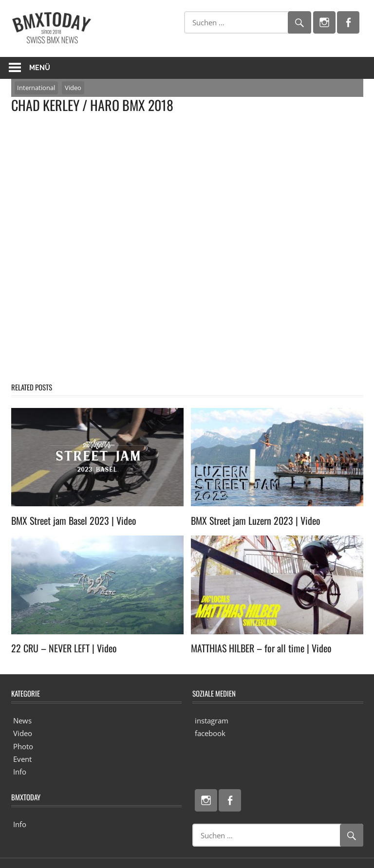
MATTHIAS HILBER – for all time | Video (261, 648)
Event (22, 759)
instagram (212, 720)
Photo (23, 746)
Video (73, 88)
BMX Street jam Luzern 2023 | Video (256, 520)
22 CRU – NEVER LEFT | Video (64, 648)
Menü (40, 68)
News (22, 720)
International (36, 88)
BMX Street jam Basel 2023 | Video (74, 520)
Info (20, 772)
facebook (210, 733)
